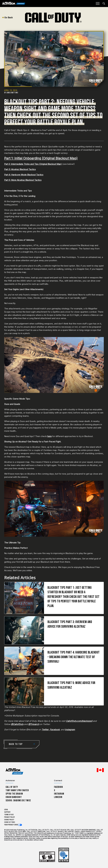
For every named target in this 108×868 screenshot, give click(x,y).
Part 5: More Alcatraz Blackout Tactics (23, 180)
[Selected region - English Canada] (100, 770)
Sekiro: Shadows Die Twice (18, 801)
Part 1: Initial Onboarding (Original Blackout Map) (41, 158)
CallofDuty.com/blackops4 (79, 721)
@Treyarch (34, 724)
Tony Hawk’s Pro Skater (17, 790)
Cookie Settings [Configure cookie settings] (10, 822)
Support (7, 812)
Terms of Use (9, 815)
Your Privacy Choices (12, 825)
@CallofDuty (17, 724)
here (49, 436)
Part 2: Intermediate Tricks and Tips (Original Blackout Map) (33, 164)
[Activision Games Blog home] (14, 771)
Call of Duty (12, 787)
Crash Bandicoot (14, 797)
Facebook (54, 730)
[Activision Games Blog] (14, 4)
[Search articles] (104, 3)
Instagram (70, 730)
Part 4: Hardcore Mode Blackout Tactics (24, 175)
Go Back (7, 17)
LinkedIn (58, 797)
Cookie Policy (9, 820)
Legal (6, 810)
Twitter (45, 730)
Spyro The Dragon (14, 794)
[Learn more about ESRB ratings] (47, 857)
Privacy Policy (10, 817)
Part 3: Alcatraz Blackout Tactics (20, 169)
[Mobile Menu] (98, 4)
